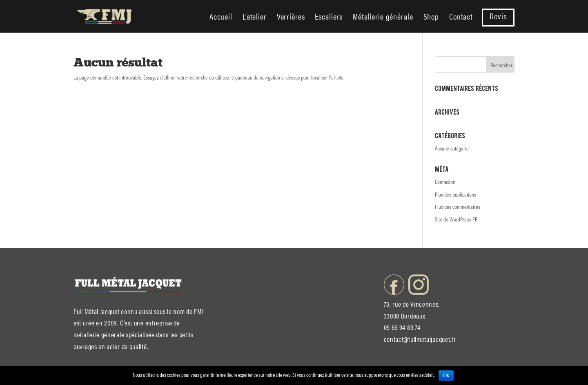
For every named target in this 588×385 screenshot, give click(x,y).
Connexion (445, 181)
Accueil (221, 18)
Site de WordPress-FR (456, 219)
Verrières (291, 18)
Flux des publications (455, 194)
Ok (446, 376)
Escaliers (329, 18)
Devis (498, 17)
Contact (461, 18)
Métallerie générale (383, 18)
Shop (431, 18)
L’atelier (255, 18)
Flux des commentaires (458, 206)
